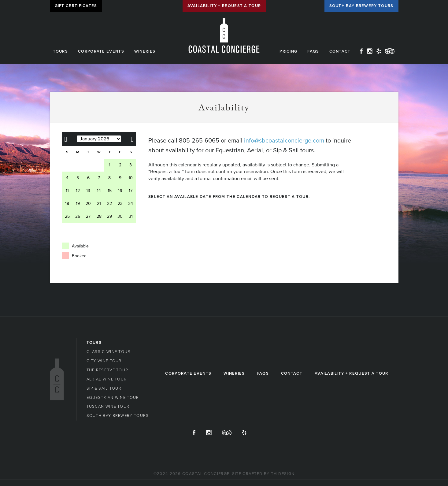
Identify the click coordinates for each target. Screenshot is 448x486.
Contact (340, 51)
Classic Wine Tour (109, 352)
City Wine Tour (104, 361)
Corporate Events (101, 51)
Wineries (145, 51)
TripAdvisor (390, 51)
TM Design (283, 474)
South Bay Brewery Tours (361, 6)
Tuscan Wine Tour (108, 406)
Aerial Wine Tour (107, 379)
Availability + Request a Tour (224, 6)
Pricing (288, 51)
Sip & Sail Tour (104, 388)
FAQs (313, 51)
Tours (61, 51)
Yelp (379, 51)
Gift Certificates (76, 6)
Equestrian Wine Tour (113, 398)
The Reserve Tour (107, 370)
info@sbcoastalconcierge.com (284, 141)
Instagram (370, 51)
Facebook (361, 51)
